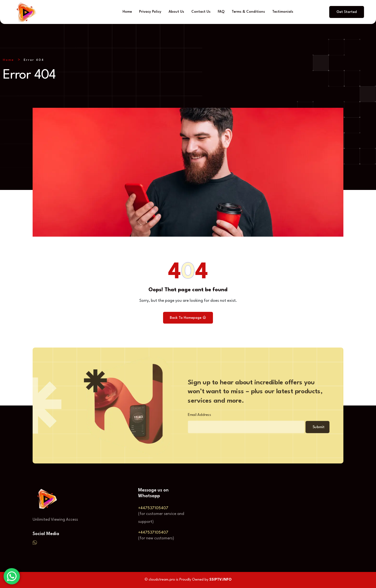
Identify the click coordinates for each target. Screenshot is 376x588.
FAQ (221, 12)
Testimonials (283, 12)
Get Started (347, 12)
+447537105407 (153, 508)
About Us (176, 12)
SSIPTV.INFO (220, 580)
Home (127, 12)
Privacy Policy (150, 12)
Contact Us (201, 12)
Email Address (193, 416)
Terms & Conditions (248, 12)
